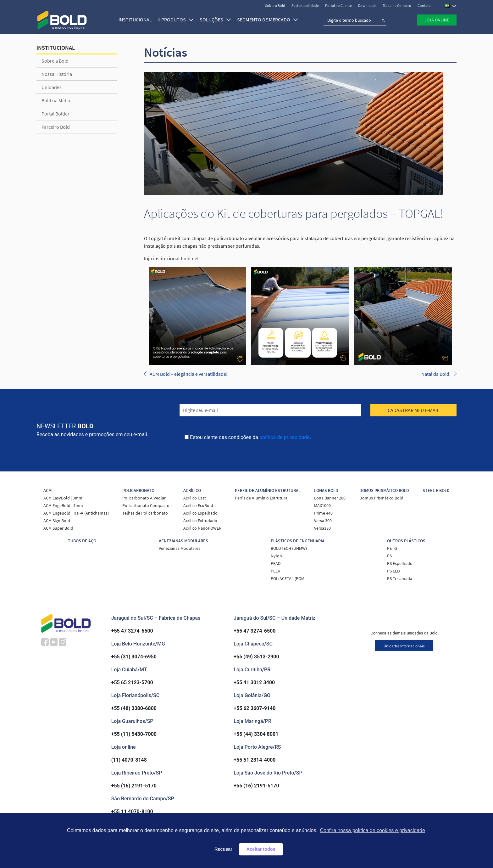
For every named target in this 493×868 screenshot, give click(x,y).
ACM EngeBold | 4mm (63, 505)
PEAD (276, 563)
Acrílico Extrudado (200, 521)
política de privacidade (285, 437)
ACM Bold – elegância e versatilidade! (189, 374)
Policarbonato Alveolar (144, 498)
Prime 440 (323, 513)
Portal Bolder (55, 114)
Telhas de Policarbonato (145, 513)
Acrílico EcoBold (198, 505)
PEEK (275, 571)
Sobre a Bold (275, 6)
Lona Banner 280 (330, 498)
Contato (424, 6)
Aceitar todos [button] (261, 849)
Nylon (276, 556)
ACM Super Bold (58, 528)
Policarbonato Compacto (146, 505)
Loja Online (437, 20)
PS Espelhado (400, 563)
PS (389, 556)
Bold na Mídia (56, 100)
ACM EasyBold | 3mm (63, 498)
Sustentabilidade (305, 6)
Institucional (134, 20)
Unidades (52, 87)
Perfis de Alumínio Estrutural (262, 498)
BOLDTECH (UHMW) (289, 548)
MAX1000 (322, 505)
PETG (392, 548)
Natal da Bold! (436, 374)
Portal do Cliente (338, 6)
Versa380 (322, 528)
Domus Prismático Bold (381, 498)
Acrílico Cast (195, 498)
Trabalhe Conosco (397, 6)
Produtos (177, 20)
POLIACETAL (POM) (288, 578)
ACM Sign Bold (57, 521)
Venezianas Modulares (180, 548)
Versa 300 (323, 521)
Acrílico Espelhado (200, 513)
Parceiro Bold (56, 127)
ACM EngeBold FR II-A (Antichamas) (76, 513)
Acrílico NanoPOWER (202, 528)
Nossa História (57, 74)
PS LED (393, 571)
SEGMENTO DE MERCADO (267, 20)
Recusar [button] (223, 849)
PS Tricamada (400, 578)
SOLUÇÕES (215, 20)
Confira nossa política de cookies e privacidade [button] (372, 830)
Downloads (367, 6)
